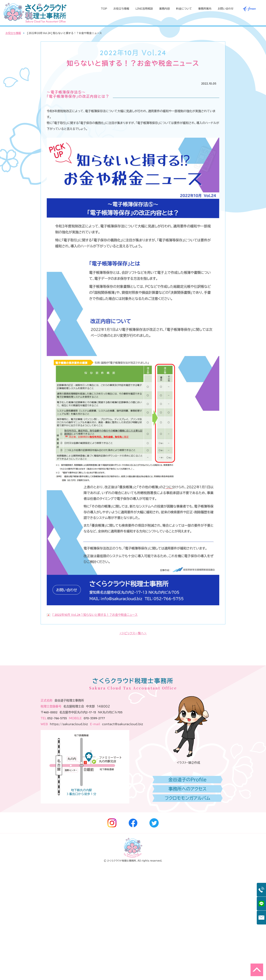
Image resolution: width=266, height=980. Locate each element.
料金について (184, 9)
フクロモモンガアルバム (187, 911)
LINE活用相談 (144, 9)
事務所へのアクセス (187, 902)
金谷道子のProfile (188, 893)
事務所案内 (205, 9)
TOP (104, 9)
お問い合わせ (226, 9)
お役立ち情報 (121, 9)
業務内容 (165, 9)
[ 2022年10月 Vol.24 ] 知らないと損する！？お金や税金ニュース (95, 615)
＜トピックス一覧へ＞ (133, 633)
